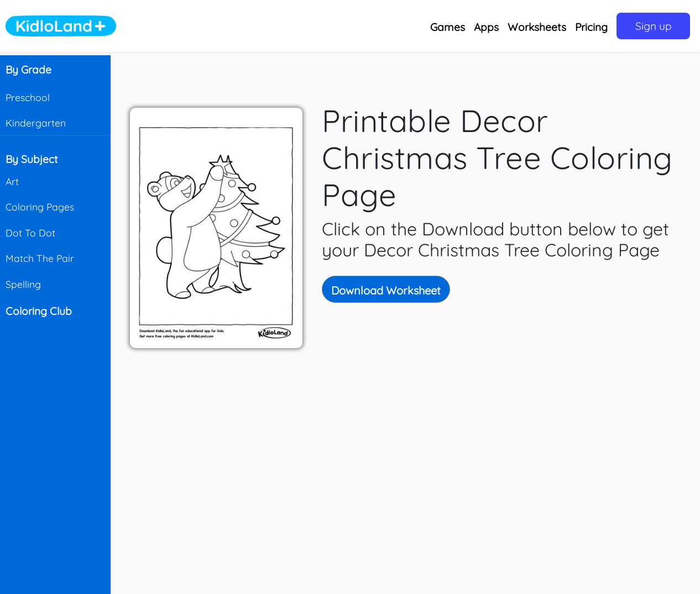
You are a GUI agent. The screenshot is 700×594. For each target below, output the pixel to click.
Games (448, 27)
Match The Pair (40, 258)
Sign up (654, 26)
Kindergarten (36, 123)
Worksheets (537, 27)
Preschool (28, 97)
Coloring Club (39, 311)
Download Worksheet (386, 290)
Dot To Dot (30, 233)
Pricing (591, 27)
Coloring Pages (40, 207)
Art (12, 181)
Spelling (23, 284)
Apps (486, 27)
